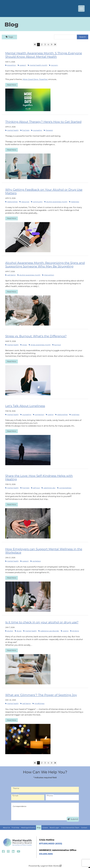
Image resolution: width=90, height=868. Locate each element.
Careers (45, 822)
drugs (18, 626)
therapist (48, 130)
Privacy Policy (51, 864)
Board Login (54, 822)
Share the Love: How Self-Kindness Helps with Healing (43, 475)
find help (25, 130)
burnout (57, 344)
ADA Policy (38, 864)
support (22, 65)
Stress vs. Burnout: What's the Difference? (35, 335)
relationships (11, 201)
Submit (73, 814)
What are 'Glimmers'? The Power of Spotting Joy (39, 690)
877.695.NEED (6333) (51, 838)
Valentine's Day (49, 483)
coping (50, 413)
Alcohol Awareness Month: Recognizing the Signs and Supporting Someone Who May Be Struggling (43, 264)
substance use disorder (49, 626)
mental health (12, 130)
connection (39, 413)
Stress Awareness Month (40, 344)
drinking (75, 626)
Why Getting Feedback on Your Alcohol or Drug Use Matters (42, 191)
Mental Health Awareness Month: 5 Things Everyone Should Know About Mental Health (42, 55)
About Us (6, 822)
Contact (84, 822)
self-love (35, 483)
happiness (74, 201)
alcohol (9, 626)
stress (24, 344)
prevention (11, 65)
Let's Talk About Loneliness (24, 405)
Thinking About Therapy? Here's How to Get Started (42, 121)
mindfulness (38, 698)
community (37, 201)
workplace (36, 556)
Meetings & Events (28, 822)
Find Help (15, 822)
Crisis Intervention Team (70, 822)
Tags (9, 37)
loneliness (74, 413)
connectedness (64, 483)
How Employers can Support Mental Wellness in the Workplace (42, 546)
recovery (54, 65)
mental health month (38, 65)
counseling (37, 130)
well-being (10, 274)
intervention (48, 274)
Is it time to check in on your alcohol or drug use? (40, 617)
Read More (12, 85)
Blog (39, 822)
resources (24, 201)
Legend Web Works (51, 861)
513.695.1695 (46, 849)
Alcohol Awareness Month (56, 201)
